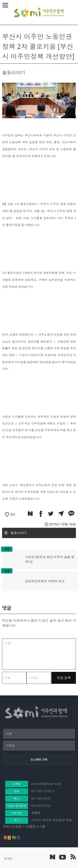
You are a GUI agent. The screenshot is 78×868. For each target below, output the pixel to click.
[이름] (39, 734)
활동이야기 (19, 533)
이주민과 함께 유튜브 (62, 857)
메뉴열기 (6, 5)
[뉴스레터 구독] (39, 760)
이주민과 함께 (39, 12)
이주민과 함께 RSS (73, 857)
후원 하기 (12, 838)
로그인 (8, 858)
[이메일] (39, 746)
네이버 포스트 (53, 857)
